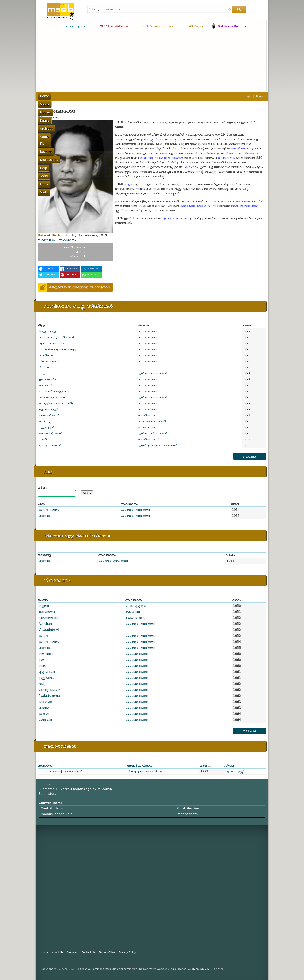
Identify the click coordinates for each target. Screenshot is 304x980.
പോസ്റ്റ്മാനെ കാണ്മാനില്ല (56, 403)
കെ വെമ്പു (133, 612)
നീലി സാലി (47, 654)
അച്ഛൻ (44, 636)
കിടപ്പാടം (191, 167)
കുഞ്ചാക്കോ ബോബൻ (195, 206)
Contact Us (88, 952)
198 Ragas (195, 26)
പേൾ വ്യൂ (45, 421)
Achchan (45, 624)
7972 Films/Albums (114, 26)
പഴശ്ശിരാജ (46, 720)
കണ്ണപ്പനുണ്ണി (47, 331)
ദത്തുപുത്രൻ (46, 427)
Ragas (88, 96)
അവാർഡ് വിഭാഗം (140, 766)
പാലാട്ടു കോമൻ (50, 690)
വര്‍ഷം (42, 488)
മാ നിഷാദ (46, 355)
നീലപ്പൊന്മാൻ (49, 361)
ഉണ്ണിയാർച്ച (46, 678)
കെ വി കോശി (241, 148)
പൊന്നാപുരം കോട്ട (52, 397)
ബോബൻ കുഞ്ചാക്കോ (236, 201)
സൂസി (43, 439)
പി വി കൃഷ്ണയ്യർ (136, 606)
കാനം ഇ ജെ (147, 427)
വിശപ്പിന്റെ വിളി (49, 618)
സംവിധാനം (67, 240)
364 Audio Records (232, 26)
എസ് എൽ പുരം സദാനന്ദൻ (158, 445)
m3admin (105, 789)
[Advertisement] (152, 60)
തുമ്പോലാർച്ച (47, 379)
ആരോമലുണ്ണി (48, 409)
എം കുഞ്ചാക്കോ (137, 654)
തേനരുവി (45, 385)
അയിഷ (44, 714)
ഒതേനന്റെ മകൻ (50, 433)
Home (44, 96)
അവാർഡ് (45, 766)
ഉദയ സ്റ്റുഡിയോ (152, 139)
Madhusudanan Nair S (58, 814)
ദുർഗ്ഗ (42, 373)
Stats (215, 96)
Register (261, 96)
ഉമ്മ (131, 184)
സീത (42, 666)
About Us (58, 952)
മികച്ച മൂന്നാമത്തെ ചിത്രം (145, 771)
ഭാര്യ (42, 684)
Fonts (203, 96)
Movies (73, 96)
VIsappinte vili (50, 630)
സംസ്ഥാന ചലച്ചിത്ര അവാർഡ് (60, 771)
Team (190, 96)
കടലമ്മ (44, 708)
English (44, 784)
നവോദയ (251, 206)
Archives (104, 96)
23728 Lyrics (75, 26)
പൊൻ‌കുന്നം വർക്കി (152, 421)
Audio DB (123, 96)
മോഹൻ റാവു (136, 618)
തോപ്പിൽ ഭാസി (148, 415)
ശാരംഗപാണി (148, 331)
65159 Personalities (158, 26)
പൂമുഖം (42, 103)
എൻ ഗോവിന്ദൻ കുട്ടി (152, 373)
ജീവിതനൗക (226, 158)
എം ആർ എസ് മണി (136, 510)
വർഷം (206, 766)
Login (248, 96)
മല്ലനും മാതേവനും (174, 218)
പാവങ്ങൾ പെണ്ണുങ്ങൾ (54, 391)
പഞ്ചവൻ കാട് (48, 415)
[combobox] (166, 9)
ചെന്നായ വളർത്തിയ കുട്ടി (56, 337)
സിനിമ (229, 766)
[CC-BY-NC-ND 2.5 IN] (200, 969)
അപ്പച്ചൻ (237, 206)
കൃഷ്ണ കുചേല (47, 672)
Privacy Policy (127, 952)
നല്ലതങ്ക (44, 606)
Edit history (47, 794)
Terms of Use (107, 952)
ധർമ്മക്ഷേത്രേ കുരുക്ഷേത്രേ (57, 349)
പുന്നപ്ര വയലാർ (50, 445)
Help (178, 96)
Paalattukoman (50, 696)
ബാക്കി (250, 456)
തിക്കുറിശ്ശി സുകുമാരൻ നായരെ (162, 158)
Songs (58, 96)
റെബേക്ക (45, 702)
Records (140, 96)
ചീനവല (44, 367)
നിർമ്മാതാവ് (47, 240)
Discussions (160, 96)
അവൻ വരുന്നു (49, 510)
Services (72, 952)
